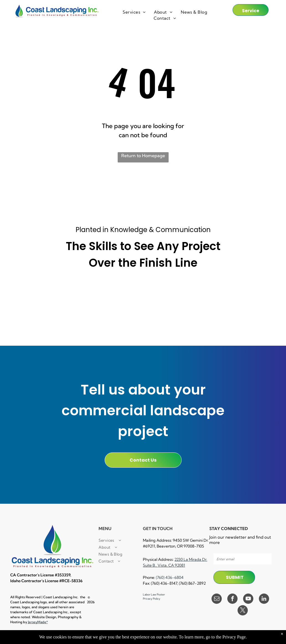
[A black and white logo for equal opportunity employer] (248, 316)
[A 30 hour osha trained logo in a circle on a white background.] (196, 290)
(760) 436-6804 (170, 577)
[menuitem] (134, 12)
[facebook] (232, 599)
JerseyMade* (38, 622)
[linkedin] (264, 599)
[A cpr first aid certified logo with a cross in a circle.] (38, 316)
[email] (217, 599)
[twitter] (243, 611)
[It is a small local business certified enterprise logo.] (38, 290)
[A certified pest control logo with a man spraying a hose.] (90, 316)
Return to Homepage (143, 156)
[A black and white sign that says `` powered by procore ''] (143, 290)
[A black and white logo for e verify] (248, 290)
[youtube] (248, 599)
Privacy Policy (152, 599)
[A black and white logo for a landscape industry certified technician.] (143, 316)
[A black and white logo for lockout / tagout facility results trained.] (196, 316)
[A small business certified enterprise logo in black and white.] (90, 290)
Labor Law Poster (154, 595)
